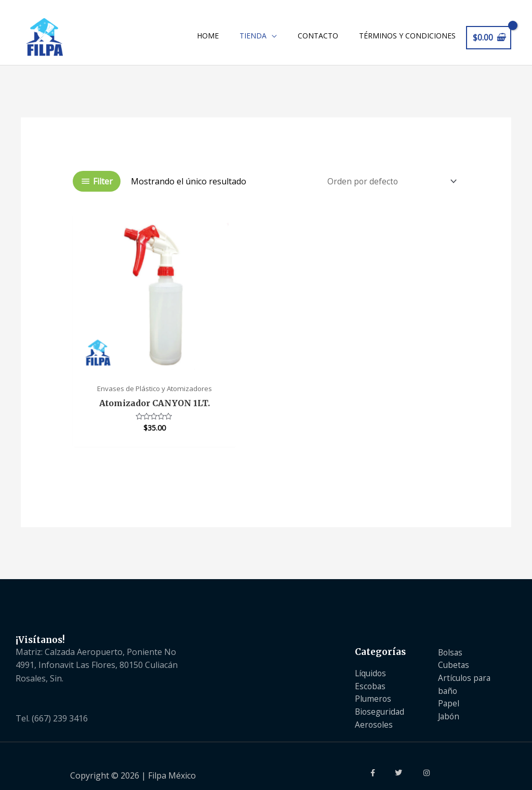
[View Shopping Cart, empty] (488, 39)
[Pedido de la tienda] (388, 184)
